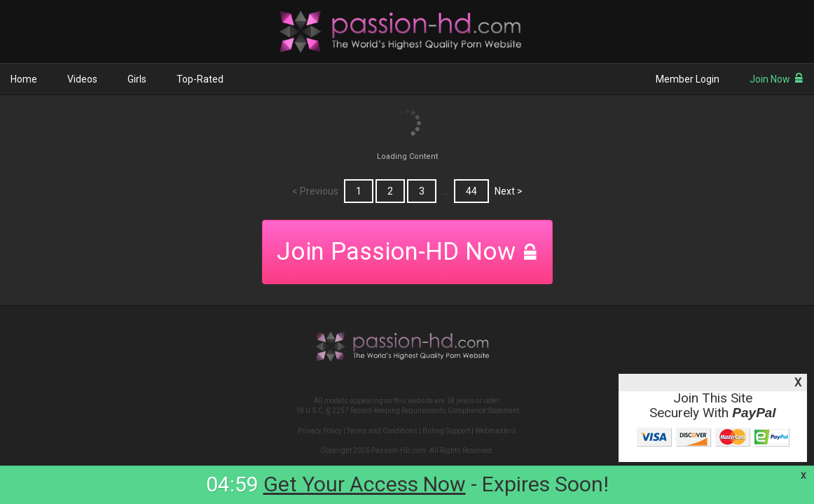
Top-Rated (200, 79)
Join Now (777, 79)
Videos (82, 79)
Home (24, 79)
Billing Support (446, 431)
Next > (509, 191)
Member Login (688, 79)
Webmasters (496, 431)
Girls (137, 79)
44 (471, 191)
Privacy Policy (320, 431)
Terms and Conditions (382, 431)
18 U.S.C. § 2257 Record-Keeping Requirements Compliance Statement (407, 411)
